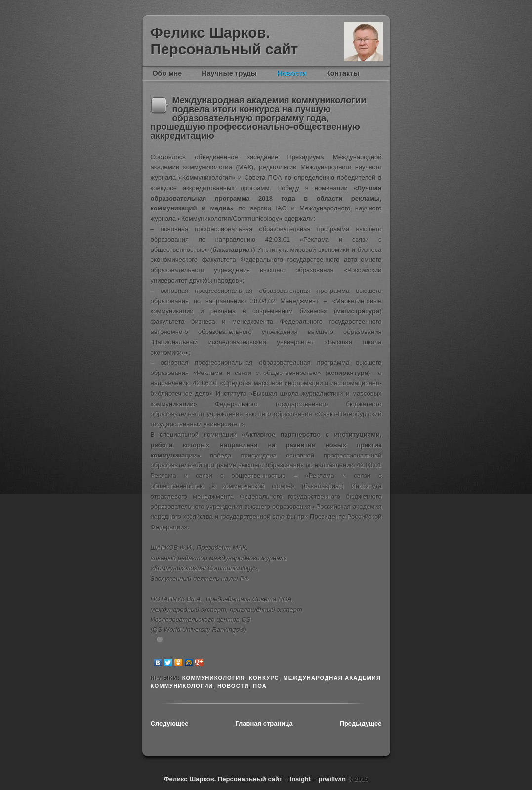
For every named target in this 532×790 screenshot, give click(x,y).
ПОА (260, 686)
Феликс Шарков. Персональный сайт (225, 41)
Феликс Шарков (363, 42)
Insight (301, 779)
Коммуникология (214, 678)
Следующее (170, 724)
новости (233, 686)
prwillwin (331, 779)
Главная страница (264, 724)
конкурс (264, 678)
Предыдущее (361, 724)
